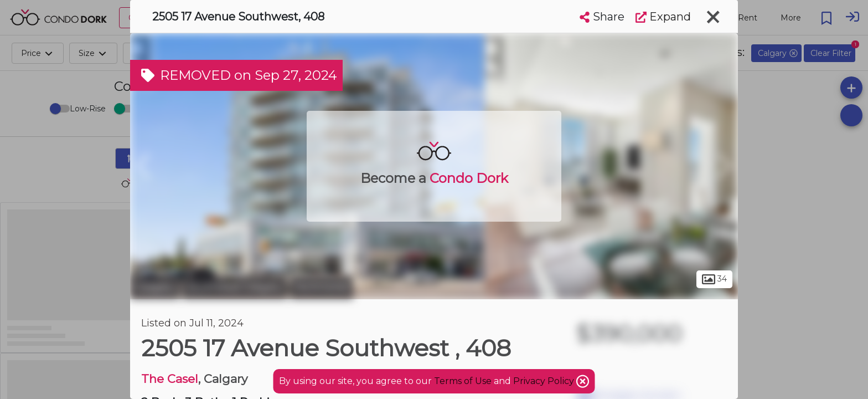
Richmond (322, 287)
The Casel (170, 379)
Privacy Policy (545, 381)
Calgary (155, 287)
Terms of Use (463, 381)
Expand (663, 17)
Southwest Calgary (235, 287)
